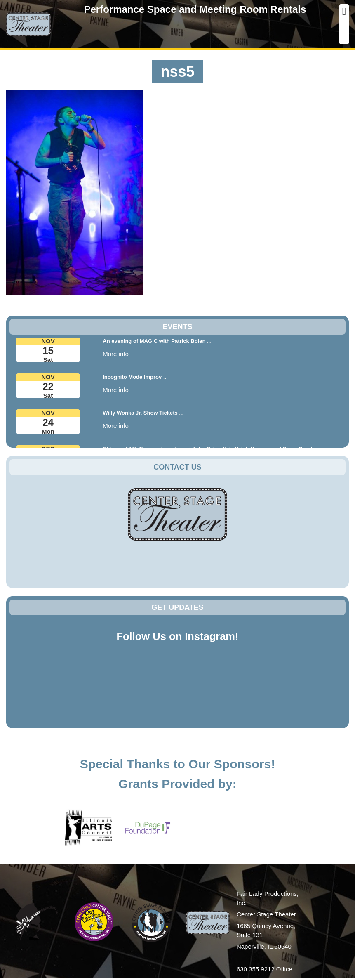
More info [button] (116, 354)
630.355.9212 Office (264, 969)
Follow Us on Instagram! (177, 636)
